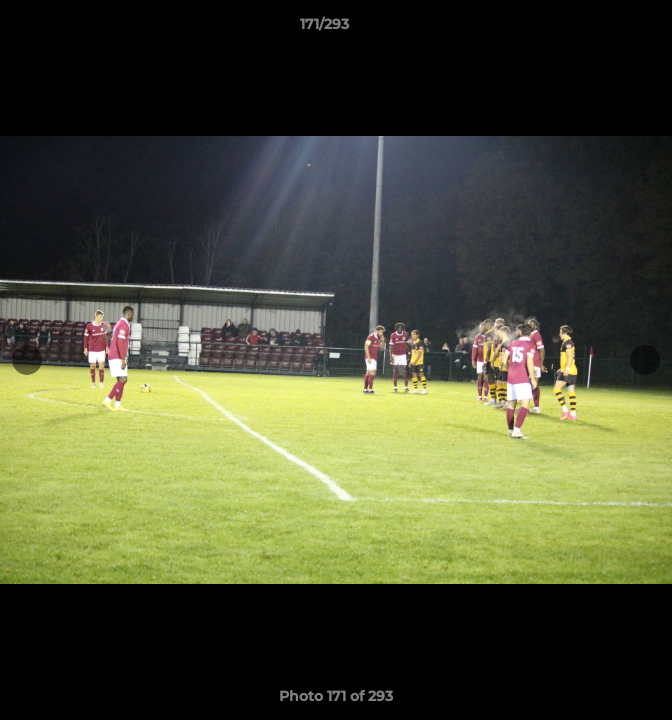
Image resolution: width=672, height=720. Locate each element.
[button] (600, 29)
